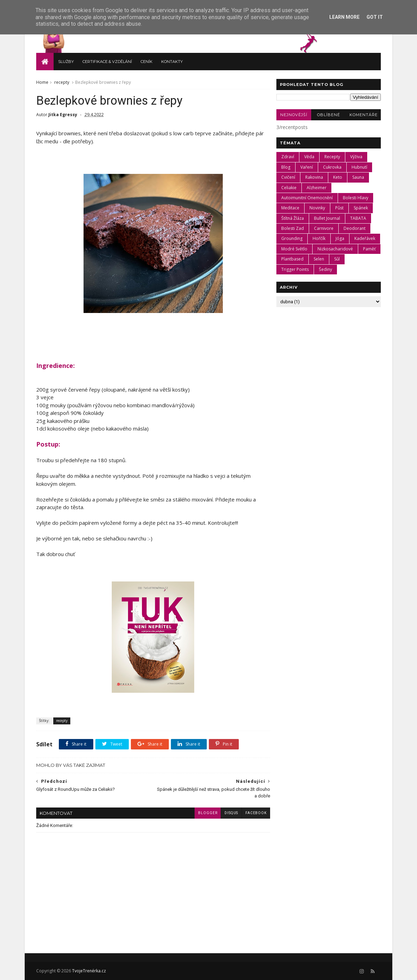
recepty (62, 82)
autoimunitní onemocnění (307, 197)
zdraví (288, 157)
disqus (227, 813)
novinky (317, 208)
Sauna (358, 177)
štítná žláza (293, 218)
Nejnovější (294, 114)
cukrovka (332, 167)
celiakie (289, 187)
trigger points (295, 269)
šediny (325, 269)
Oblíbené (329, 114)
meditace (290, 208)
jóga (340, 238)
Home (42, 82)
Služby (66, 61)
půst (339, 208)
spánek (361, 208)
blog (286, 167)
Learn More (344, 17)
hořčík (319, 238)
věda (309, 157)
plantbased (292, 259)
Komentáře (363, 114)
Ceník (147, 61)
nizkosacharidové (335, 248)
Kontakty (172, 61)
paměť (369, 248)
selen (319, 259)
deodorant (355, 228)
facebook (252, 813)
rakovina (314, 177)
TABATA (358, 218)
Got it (375, 17)
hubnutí (359, 167)
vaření (307, 167)
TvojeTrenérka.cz (88, 971)
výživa (356, 157)
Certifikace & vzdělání (107, 61)
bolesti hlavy (356, 197)
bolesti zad (293, 228)
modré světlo (294, 248)
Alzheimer (317, 187)
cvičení (288, 177)
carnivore (324, 228)
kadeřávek (365, 238)
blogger (203, 813)
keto (338, 177)
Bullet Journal (327, 218)
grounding (292, 238)
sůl (337, 259)
